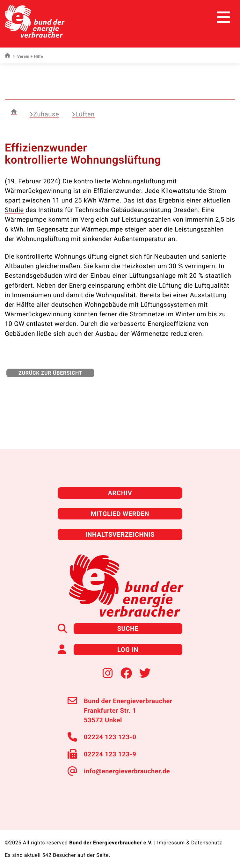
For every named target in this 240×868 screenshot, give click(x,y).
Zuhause (44, 114)
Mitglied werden (120, 514)
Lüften (83, 114)
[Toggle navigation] (223, 17)
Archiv (120, 493)
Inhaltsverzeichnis (120, 534)
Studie (14, 210)
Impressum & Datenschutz (190, 843)
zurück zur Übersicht (50, 373)
